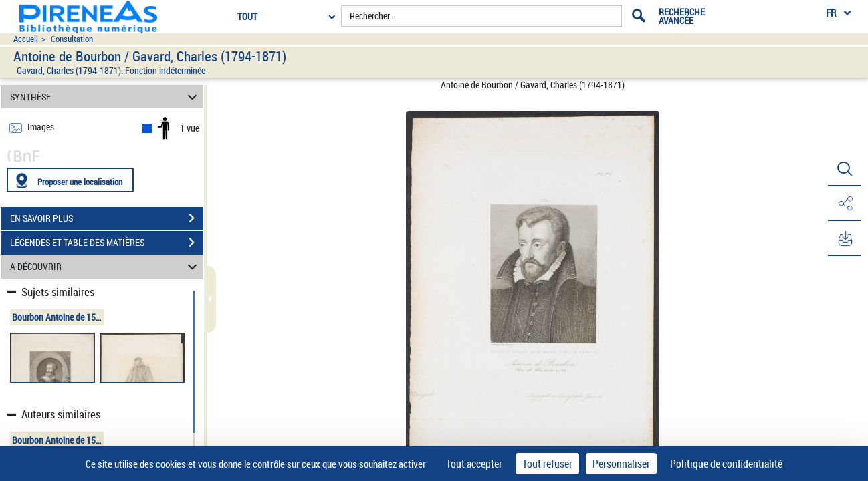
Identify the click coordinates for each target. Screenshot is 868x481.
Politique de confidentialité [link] (726, 464)
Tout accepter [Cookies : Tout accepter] (474, 464)
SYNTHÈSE (105, 97)
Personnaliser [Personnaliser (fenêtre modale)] (621, 464)
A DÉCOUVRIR (105, 267)
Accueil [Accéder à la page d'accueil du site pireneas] (26, 39)
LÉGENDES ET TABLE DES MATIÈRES (107, 243)
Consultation (72, 39)
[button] (845, 169)
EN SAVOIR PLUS (107, 218)
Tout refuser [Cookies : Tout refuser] (547, 464)
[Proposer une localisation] (70, 180)
